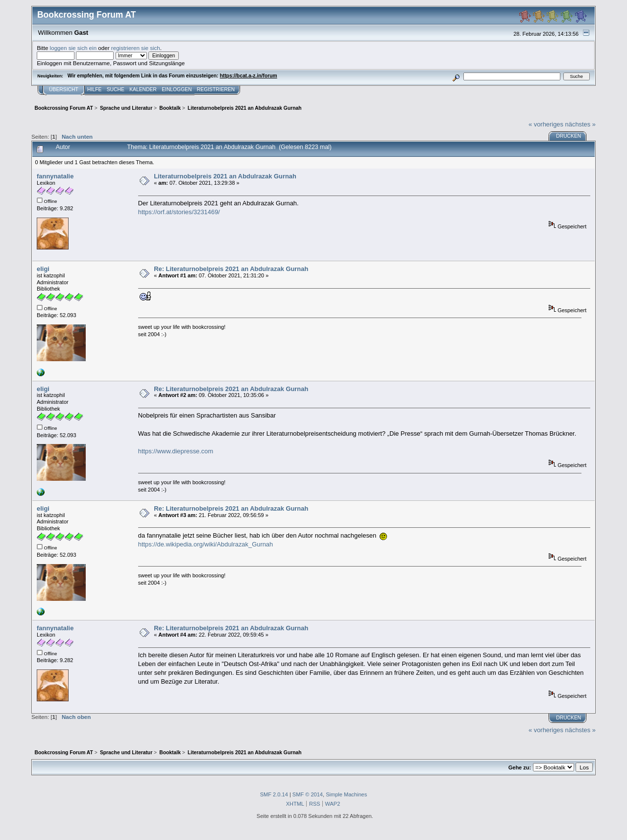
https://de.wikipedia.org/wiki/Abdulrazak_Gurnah (205, 544)
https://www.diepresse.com (176, 451)
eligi (43, 269)
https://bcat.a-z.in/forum (249, 76)
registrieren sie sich (136, 48)
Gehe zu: (520, 767)
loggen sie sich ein (73, 48)
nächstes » (580, 124)
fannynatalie (55, 176)
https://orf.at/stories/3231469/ (179, 212)
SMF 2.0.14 (274, 794)
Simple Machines (346, 794)
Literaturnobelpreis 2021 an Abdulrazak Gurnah (225, 176)
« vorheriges (546, 124)
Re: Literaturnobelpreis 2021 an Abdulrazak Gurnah (231, 269)
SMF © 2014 (308, 794)
